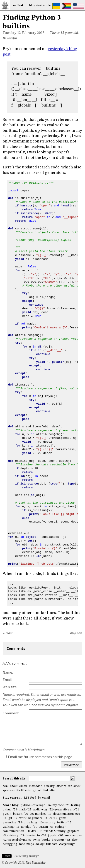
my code (58, 805)
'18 (5, 818)
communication (13, 831)
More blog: (11, 805)
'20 (26, 814)
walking (8, 827)
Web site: (10, 687)
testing (76, 805)
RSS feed (30, 798)
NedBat (18, 6)
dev (34, 831)
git (10, 818)
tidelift (20, 791)
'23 (29, 810)
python (26, 805)
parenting (10, 823)
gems (63, 818)
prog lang (30, 823)
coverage (39, 805)
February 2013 (33, 33)
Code (48, 6)
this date (52, 844)
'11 (18, 827)
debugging (10, 844)
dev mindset (38, 814)
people (76, 836)
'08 (28, 831)
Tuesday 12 (12, 33)
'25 (67, 805)
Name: (8, 672)
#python (76, 633)
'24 (15, 810)
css (68, 840)
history (13, 836)
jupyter (53, 836)
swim (36, 840)
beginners (35, 818)
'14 (20, 823)
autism (43, 827)
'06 (5, 836)
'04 (44, 836)
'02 (5, 840)
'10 (35, 827)
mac (22, 844)
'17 (16, 818)
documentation (63, 814)
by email (44, 798)
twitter (62, 823)
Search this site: (15, 779)
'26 (49, 805)
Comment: (11, 713)
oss (67, 836)
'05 (22, 836)
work (23, 818)
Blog (32, 6)
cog (45, 810)
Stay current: (13, 798)
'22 (51, 810)
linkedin (49, 791)
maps (30, 844)
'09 (52, 827)
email (23, 786)
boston (18, 814)
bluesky (49, 786)
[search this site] (49, 778)
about (14, 786)
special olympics (20, 840)
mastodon (36, 786)
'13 (41, 823)
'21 (77, 810)
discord (61, 786)
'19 (50, 814)
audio (37, 810)
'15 (55, 818)
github (37, 791)
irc (70, 786)
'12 (69, 823)
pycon (7, 814)
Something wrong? (26, 856)
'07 (40, 831)
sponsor (8, 791)
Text (40, 6)
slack (77, 786)
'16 (46, 818)
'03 (61, 836)
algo (28, 827)
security (50, 823)
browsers (58, 840)
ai (22, 827)
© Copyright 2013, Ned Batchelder (24, 863)
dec (74, 840)
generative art (64, 810)
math (22, 810)
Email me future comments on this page (38, 757)
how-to (30, 836)
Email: (8, 680)
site (29, 791)
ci (51, 818)
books (46, 840)
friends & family (55, 831)
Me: (6, 786)
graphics (73, 831)
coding (60, 827)
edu (78, 814)
